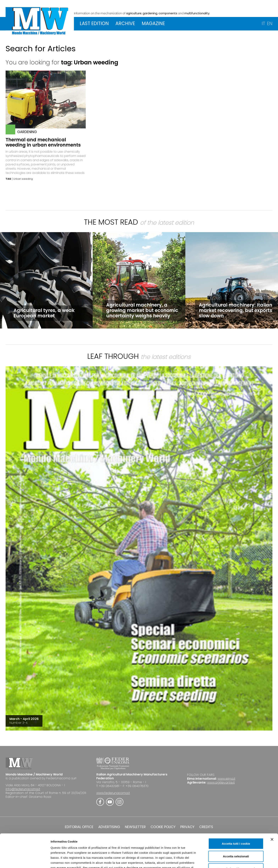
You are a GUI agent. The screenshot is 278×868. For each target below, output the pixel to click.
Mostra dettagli (203, 860)
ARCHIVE (125, 23)
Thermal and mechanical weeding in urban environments (43, 142)
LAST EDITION (94, 23)
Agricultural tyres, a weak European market (44, 313)
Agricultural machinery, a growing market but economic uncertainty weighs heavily (142, 310)
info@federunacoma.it (23, 789)
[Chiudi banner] (272, 811)
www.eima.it (226, 779)
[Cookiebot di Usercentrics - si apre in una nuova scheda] (25, 860)
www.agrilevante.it (221, 782)
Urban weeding (23, 179)
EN (270, 23)
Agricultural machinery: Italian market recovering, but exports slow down (236, 310)
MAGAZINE (153, 23)
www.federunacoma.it (113, 793)
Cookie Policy (155, 845)
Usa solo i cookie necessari (236, 841)
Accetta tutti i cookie (236, 815)
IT (263, 23)
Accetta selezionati (236, 828)
